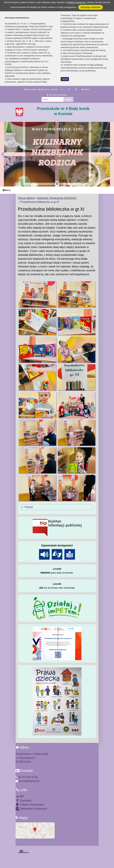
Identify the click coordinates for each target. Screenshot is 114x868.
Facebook (24, 800)
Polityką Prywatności (76, 2)
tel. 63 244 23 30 (27, 777)
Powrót (29, 507)
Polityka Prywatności (30, 804)
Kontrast (86, 89)
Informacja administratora (57, 95)
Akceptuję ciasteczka (91, 7)
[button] (4, 154)
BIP (20, 797)
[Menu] (57, 190)
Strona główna (31, 89)
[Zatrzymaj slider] (57, 183)
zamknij (65, 79)
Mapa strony (44, 89)
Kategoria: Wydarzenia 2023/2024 (57, 198)
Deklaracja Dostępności (32, 809)
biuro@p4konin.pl (27, 781)
